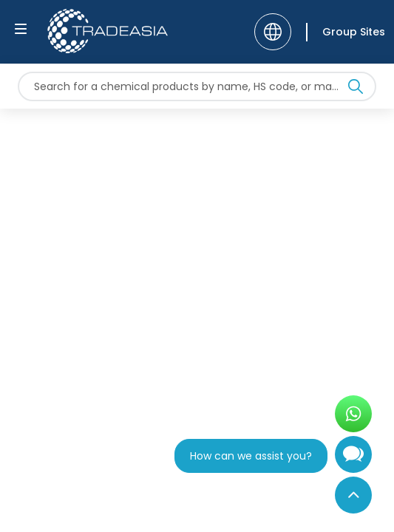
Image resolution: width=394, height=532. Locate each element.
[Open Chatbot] (353, 460)
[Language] (273, 32)
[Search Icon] (356, 89)
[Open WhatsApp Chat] (353, 414)
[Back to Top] (353, 495)
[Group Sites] (346, 32)
